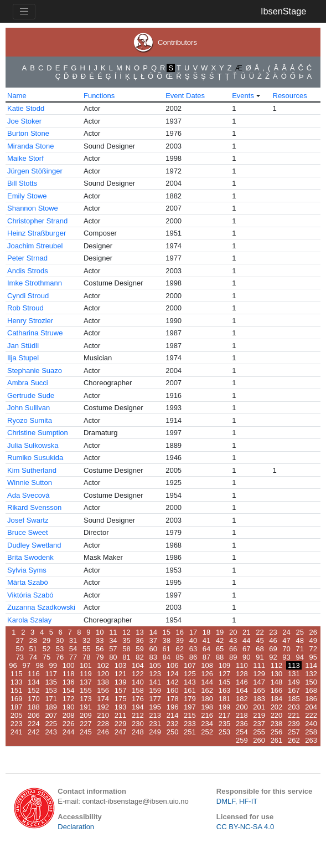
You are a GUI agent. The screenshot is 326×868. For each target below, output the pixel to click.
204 (311, 707)
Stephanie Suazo (35, 371)
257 (294, 732)
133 (17, 682)
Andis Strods (28, 271)
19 (220, 632)
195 (155, 707)
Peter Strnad (27, 258)
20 (233, 632)
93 (286, 657)
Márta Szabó (28, 582)
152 (34, 690)
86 (193, 657)
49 (313, 640)
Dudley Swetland (34, 545)
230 (138, 724)
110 (242, 665)
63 (193, 649)
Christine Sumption (38, 433)
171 (51, 699)
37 (153, 640)
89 (233, 657)
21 (246, 632)
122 (138, 674)
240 (311, 724)
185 (294, 699)
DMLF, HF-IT (237, 801)
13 (139, 632)
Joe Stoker (24, 121)
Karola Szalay (29, 620)
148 (277, 682)
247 (121, 732)
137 (86, 682)
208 (69, 715)
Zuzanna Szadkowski (41, 607)
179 (190, 699)
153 (51, 690)
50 (19, 649)
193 (121, 707)
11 (113, 632)
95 (313, 657)
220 (277, 715)
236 (242, 724)
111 (259, 665)
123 (155, 674)
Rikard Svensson (34, 507)
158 (138, 690)
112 (277, 665)
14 (153, 632)
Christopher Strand (37, 221)
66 (233, 649)
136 (69, 682)
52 (46, 649)
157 (121, 690)
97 (26, 665)
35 (126, 640)
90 (246, 657)
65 (220, 649)
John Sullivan (29, 408)
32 (86, 640)
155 (86, 690)
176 (138, 699)
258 (311, 732)
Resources (290, 96)
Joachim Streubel (35, 246)
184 (277, 699)
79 (100, 657)
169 (17, 699)
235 (225, 724)
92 (273, 657)
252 (207, 732)
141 (155, 682)
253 (225, 732)
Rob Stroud (25, 308)
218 (242, 715)
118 (69, 674)
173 (86, 699)
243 (51, 732)
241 (17, 732)
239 (294, 724)
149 (294, 682)
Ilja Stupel (23, 358)
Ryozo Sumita (30, 420)
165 (259, 690)
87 (206, 657)
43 (233, 640)
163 (225, 690)
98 (40, 665)
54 (73, 649)
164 (242, 690)
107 (190, 665)
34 (113, 640)
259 (242, 740)
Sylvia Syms (27, 570)
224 (34, 724)
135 (51, 682)
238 (277, 724)
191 (86, 707)
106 (173, 665)
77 (73, 657)
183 (259, 699)
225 (51, 724)
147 (259, 682)
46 (273, 640)
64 (206, 649)
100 (69, 665)
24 (286, 632)
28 (33, 640)
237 (259, 724)
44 (246, 640)
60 (153, 649)
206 (34, 715)
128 (242, 674)
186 (311, 699)
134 (34, 682)
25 (299, 632)
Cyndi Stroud (28, 296)
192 (103, 707)
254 (242, 732)
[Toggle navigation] (24, 12)
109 (225, 665)
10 (100, 632)
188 (34, 707)
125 (190, 674)
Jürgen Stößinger (35, 171)
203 (294, 707)
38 (167, 640)
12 (126, 632)
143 (190, 682)
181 (225, 699)
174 (103, 699)
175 (121, 699)
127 (225, 674)
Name (17, 96)
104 (138, 665)
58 (126, 649)
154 (69, 690)
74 (33, 657)
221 (294, 715)
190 (69, 707)
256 (277, 732)
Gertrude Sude (31, 395)
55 (86, 649)
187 (17, 707)
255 (259, 732)
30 (60, 640)
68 (260, 649)
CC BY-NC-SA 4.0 (245, 827)
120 (103, 674)
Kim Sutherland (32, 470)
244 (69, 732)
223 (17, 724)
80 (113, 657)
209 (86, 715)
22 (260, 632)
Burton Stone (28, 133)
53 (60, 649)
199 (225, 707)
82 (139, 657)
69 (273, 649)
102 (103, 665)
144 (207, 682)
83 (153, 657)
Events (243, 96)
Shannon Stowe (33, 208)
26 (313, 632)
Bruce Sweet (28, 532)
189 (51, 707)
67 (246, 649)
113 (294, 665)
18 (206, 632)
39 (180, 640)
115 (17, 674)
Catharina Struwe (35, 333)
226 (69, 724)
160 (173, 690)
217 (225, 715)
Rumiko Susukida (35, 458)
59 (139, 649)
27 (19, 640)
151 (17, 690)
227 (86, 724)
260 (259, 740)
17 (193, 632)
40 (193, 640)
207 (51, 715)
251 (190, 732)
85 (180, 657)
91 (260, 657)
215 (190, 715)
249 (155, 732)
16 (180, 632)
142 (173, 682)
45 (260, 640)
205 (17, 715)
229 (121, 724)
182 (242, 699)
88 (220, 657)
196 (173, 707)
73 (19, 657)
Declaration (76, 827)
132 (311, 674)
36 (139, 640)
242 (34, 732)
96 (13, 665)
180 (207, 699)
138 (103, 682)
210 (103, 715)
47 (286, 640)
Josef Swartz (28, 520)
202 (277, 707)
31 (73, 640)
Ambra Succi (28, 383)
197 (190, 707)
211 (121, 715)
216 (207, 715)
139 (121, 682)
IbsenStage (283, 11)
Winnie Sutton (30, 482)
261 (277, 740)
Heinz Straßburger (37, 233)
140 (138, 682)
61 (167, 649)
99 (53, 665)
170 (34, 699)
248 (138, 732)
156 (103, 690)
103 (121, 665)
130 (277, 674)
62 (180, 649)
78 (86, 657)
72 (313, 649)
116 (34, 674)
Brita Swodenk (30, 557)
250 (173, 732)
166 (277, 690)
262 (294, 740)
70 (286, 649)
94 (299, 657)
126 (207, 674)
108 (207, 665)
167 (294, 690)
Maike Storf (25, 158)
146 (242, 682)
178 (173, 699)
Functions (99, 96)
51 (33, 649)
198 (207, 707)
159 (155, 690)
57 (113, 649)
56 (100, 649)
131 (294, 674)
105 (155, 665)
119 (86, 674)
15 (167, 632)
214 (173, 715)
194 (138, 707)
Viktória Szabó (30, 595)
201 (259, 707)
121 (121, 674)
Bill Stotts (22, 183)
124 (173, 674)
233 (190, 724)
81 (126, 657)
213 (155, 715)
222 (311, 715)
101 (86, 665)
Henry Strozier (30, 321)
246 (103, 732)
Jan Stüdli (23, 346)
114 (311, 665)
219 (259, 715)
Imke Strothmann (35, 283)
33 (100, 640)
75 (46, 657)
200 (242, 707)
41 (206, 640)
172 (69, 699)
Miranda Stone (31, 146)
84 (167, 657)
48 (299, 640)
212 (138, 715)
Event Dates (185, 96)
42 (220, 640)
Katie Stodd (26, 108)
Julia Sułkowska (33, 445)
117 (51, 674)
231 (155, 724)
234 (207, 724)
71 (299, 649)
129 (259, 674)
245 (86, 732)
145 (225, 682)
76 (60, 657)
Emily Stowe (27, 196)
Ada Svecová (29, 495)
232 (173, 724)
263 (311, 740)
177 (155, 699)
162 (207, 690)
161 (190, 690)
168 (311, 690)
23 (273, 632)
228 (103, 724)
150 (311, 682)
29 (46, 640)
